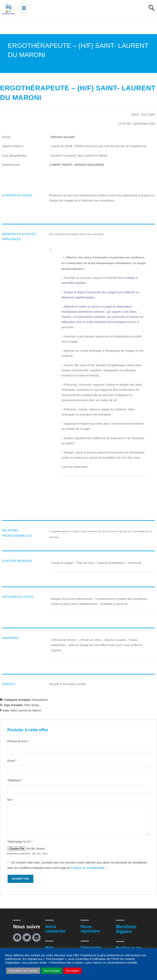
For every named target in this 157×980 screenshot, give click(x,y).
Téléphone (15, 780)
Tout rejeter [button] (72, 971)
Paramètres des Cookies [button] (23, 971)
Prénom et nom (18, 741)
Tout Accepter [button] (52, 971)
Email (12, 761)
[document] (104, 501)
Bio (10, 800)
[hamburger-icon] (24, 9)
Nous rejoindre (90, 929)
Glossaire (91, 947)
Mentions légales (126, 929)
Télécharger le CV (20, 842)
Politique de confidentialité (88, 868)
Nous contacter (55, 929)
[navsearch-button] (152, 9)
